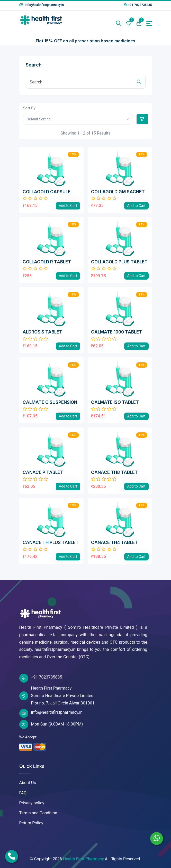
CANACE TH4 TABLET (114, 542)
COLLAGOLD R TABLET (47, 262)
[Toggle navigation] (149, 23)
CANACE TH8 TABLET (114, 472)
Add (68, 206)
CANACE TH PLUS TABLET (51, 542)
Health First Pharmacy (83, 859)
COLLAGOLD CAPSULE (47, 192)
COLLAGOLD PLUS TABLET (119, 262)
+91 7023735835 (41, 678)
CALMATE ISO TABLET (115, 402)
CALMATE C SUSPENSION (50, 402)
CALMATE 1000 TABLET (116, 332)
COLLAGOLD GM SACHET (118, 192)
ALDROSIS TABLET (42, 332)
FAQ (23, 793)
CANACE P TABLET (43, 472)
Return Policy (31, 823)
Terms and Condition (38, 813)
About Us (28, 783)
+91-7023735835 (138, 5)
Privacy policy (32, 803)
